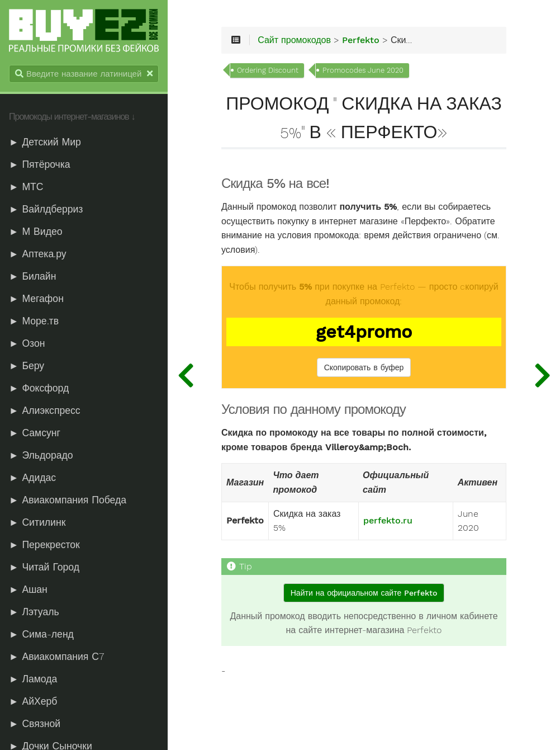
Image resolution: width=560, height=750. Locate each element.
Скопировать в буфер (364, 367)
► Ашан (28, 589)
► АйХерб (33, 701)
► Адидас (32, 478)
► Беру (27, 366)
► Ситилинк (37, 522)
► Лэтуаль (34, 612)
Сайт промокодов (294, 40)
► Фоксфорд (39, 388)
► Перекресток (44, 545)
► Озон (27, 343)
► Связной (35, 724)
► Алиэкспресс (45, 411)
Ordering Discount (268, 70)
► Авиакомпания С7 (56, 657)
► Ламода (33, 679)
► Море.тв (34, 321)
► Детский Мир (45, 142)
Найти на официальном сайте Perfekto (364, 593)
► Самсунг (35, 433)
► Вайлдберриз (46, 209)
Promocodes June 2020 (363, 70)
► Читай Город (44, 567)
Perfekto (361, 40)
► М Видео (35, 232)
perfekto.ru (388, 521)
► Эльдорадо (41, 455)
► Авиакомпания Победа (68, 500)
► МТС (26, 187)
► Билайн (32, 276)
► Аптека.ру (38, 254)
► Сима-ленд (41, 634)
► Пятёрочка (40, 164)
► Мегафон (36, 299)
